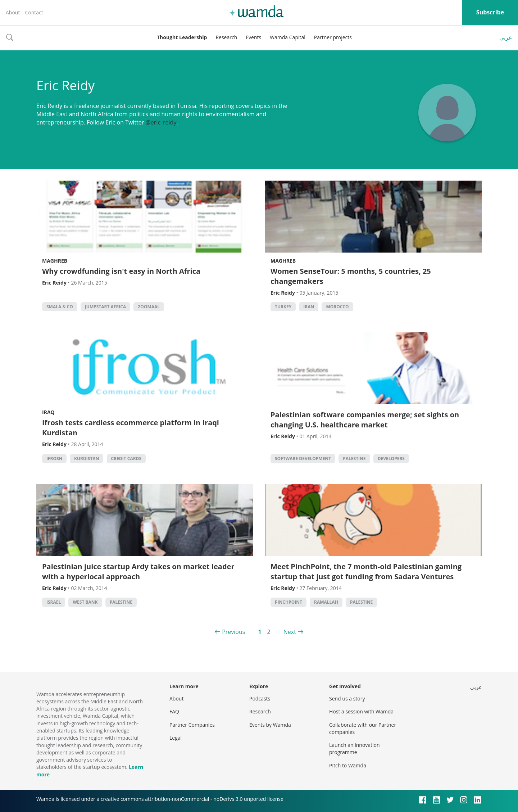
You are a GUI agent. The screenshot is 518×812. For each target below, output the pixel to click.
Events (253, 37)
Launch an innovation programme (355, 749)
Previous (233, 632)
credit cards (126, 459)
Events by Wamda (270, 725)
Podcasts (260, 698)
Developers (391, 459)
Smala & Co (60, 307)
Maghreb (55, 261)
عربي (506, 37)
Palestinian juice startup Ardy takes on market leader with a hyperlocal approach (138, 571)
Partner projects (333, 37)
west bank (85, 602)
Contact (34, 12)
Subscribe (490, 12)
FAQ (174, 711)
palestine (354, 459)
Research (226, 37)
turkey (283, 307)
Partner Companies (192, 725)
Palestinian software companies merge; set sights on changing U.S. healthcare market (365, 420)
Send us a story (347, 698)
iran (309, 307)
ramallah (326, 602)
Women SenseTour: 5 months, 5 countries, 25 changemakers (351, 276)
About (13, 12)
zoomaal (149, 307)
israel (54, 602)
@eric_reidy (161, 122)
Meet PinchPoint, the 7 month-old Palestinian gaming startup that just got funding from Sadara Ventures (366, 571)
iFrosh (54, 459)
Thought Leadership (182, 37)
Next (290, 632)
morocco (337, 307)
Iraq (48, 412)
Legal (176, 738)
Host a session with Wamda (361, 711)
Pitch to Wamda (348, 765)
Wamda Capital (288, 37)
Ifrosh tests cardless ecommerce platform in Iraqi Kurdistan (131, 428)
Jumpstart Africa (105, 307)
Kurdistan (87, 459)
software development (303, 459)
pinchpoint (288, 602)
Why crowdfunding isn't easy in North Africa (121, 271)
